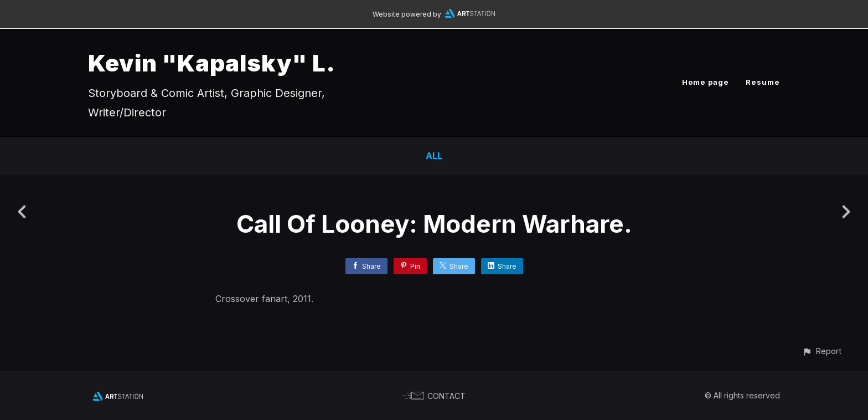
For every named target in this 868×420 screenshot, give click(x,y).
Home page (706, 82)
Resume (763, 82)
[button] (822, 351)
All (434, 156)
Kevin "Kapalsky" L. (212, 63)
